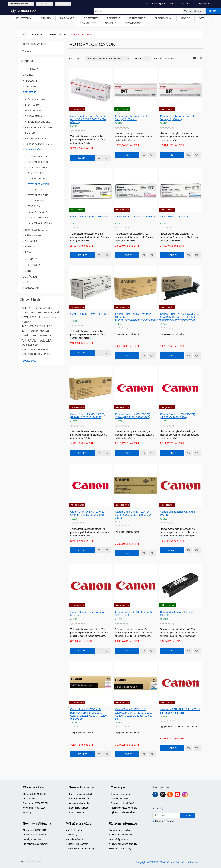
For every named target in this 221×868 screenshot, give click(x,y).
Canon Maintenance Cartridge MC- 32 (178, 614)
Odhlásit (171, 821)
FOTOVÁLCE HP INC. (38, 195)
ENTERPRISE (31, 259)
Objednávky (72, 835)
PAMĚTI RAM (29, 336)
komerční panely (49, 317)
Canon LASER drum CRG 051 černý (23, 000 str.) (133, 118)
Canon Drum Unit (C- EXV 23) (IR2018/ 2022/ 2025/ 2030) (88, 416)
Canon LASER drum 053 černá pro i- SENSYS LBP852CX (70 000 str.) (88, 119)
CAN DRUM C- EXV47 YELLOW (89, 217)
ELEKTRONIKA (32, 265)
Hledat (213, 11)
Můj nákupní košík (75, 839)
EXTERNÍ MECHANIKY (37, 138)
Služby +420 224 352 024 (35, 794)
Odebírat (159, 821)
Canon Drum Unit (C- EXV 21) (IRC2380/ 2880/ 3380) (178, 416)
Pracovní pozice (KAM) (120, 848)
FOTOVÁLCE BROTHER (40, 223)
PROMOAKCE (31, 288)
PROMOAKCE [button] (133, 23)
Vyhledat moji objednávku (123, 812)
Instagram (185, 794)
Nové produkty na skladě (121, 835)
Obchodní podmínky (120, 794)
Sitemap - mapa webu (119, 830)
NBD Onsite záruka (36, 331)
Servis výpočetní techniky (81, 794)
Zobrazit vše (30, 361)
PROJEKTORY (46, 336)
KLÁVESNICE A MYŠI (36, 100)
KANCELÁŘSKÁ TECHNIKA (39, 127)
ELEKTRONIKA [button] (163, 18)
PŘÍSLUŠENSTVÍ (34, 235)
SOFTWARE (30, 87)
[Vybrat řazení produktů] (107, 59)
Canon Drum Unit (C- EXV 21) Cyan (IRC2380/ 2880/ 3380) (88, 513)
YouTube (177, 794)
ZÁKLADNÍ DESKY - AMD (36, 349)
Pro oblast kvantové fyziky (35, 844)
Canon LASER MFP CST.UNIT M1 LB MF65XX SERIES (180, 711)
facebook (155, 794)
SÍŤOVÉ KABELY (37, 340)
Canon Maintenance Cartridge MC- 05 (88, 614)
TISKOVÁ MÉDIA (34, 116)
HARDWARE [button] (67, 18)
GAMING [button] (46, 18)
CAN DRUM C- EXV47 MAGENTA (135, 217)
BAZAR (29, 252)
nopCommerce (37, 861)
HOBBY (27, 271)
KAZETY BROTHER (37, 168)
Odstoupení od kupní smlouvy (80, 848)
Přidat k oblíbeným (107, 158)
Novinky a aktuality (32, 839)
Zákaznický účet (159, 4)
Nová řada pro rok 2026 (34, 808)
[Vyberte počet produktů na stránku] (147, 59)
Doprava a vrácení (120, 799)
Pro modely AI (30, 799)
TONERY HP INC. (36, 190)
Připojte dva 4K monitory (35, 835)
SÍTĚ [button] (202, 18)
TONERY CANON (36, 179)
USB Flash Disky (33, 111)
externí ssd (28, 312)
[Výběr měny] (45, 4)
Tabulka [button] (195, 59)
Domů (23, 35)
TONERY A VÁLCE (34, 149)
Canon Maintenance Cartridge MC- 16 (178, 513)
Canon (29, 51)
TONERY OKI (34, 206)
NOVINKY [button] (110, 23)
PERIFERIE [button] (113, 18)
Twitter (163, 794)
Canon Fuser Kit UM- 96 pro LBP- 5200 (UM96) (135, 614)
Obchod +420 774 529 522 (36, 803)
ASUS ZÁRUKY (44, 308)
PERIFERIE (29, 92)
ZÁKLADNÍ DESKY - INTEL (37, 354)
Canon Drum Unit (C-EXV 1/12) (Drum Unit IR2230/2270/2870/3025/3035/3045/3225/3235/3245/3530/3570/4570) (135, 317)
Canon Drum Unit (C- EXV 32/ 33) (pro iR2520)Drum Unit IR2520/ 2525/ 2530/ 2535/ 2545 (180, 317)
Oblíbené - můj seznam (77, 844)
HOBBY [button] (185, 18)
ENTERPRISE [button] (137, 18)
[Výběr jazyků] (63, 4)
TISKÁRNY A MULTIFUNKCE (39, 144)
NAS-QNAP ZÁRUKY (37, 326)
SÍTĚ (26, 282)
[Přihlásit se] (166, 815)
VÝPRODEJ (31, 241)
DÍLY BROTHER (35, 173)
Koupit (82, 158)
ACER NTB (28, 308)
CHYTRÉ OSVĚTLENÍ (48, 313)
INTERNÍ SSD (29, 317)
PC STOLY (30, 133)
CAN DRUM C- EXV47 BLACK (88, 314)
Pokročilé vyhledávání (80, 799)
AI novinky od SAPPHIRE (35, 830)
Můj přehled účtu (74, 830)
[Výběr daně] (21, 4)
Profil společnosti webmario (124, 808)
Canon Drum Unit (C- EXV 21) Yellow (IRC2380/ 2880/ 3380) (133, 416)
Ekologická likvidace (79, 808)
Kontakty (27, 812)
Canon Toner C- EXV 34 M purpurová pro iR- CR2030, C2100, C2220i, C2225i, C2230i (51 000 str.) (89, 714)
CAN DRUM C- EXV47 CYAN (177, 217)
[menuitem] (24, 18)
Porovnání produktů (118, 839)
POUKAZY (30, 246)
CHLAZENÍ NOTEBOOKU (38, 122)
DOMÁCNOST (31, 277)
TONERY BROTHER (38, 156)
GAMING (28, 75)
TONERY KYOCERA (38, 212)
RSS (170, 794)
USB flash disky (30, 345)
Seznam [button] (200, 59)
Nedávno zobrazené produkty (123, 844)
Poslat (188, 815)
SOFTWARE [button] (91, 18)
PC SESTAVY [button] (24, 18)
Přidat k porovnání (99, 158)
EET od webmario (78, 812)
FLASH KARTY (33, 105)
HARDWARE (30, 81)
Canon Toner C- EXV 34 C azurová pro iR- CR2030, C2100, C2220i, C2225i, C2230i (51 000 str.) (134, 714)
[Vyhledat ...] (138, 11)
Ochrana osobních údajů (123, 803)
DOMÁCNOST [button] (88, 23)
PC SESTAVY (30, 69)
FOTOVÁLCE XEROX (38, 162)
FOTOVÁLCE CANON (38, 184)
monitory (26, 322)
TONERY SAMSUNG (38, 217)
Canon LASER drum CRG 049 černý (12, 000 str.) (178, 118)
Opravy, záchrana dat (79, 803)
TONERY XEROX (36, 201)
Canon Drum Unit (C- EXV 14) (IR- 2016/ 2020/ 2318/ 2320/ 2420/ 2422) (135, 515)
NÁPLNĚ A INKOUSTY (36, 230)
